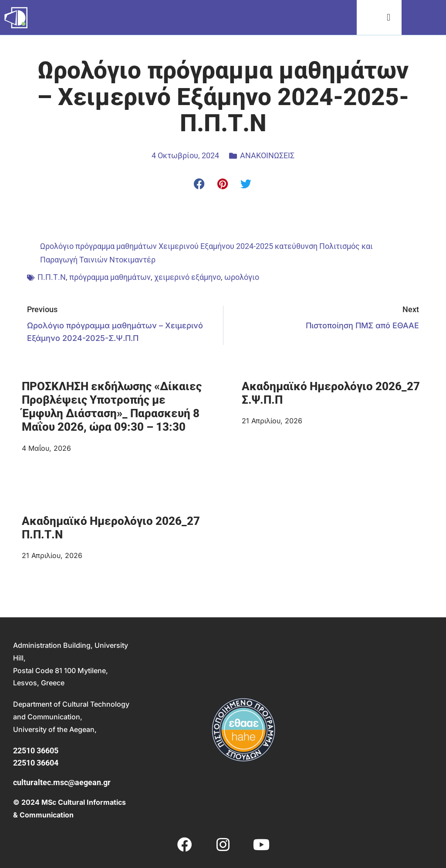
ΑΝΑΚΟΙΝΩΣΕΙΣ (267, 155)
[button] (389, 18)
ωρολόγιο (242, 277)
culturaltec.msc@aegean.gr (62, 782)
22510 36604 (36, 763)
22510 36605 (36, 751)
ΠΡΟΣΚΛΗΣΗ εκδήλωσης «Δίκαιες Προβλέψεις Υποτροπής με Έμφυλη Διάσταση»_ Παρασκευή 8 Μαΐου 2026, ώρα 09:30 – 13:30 (112, 407)
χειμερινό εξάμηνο (188, 277)
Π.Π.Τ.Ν (52, 277)
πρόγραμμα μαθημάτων (110, 277)
